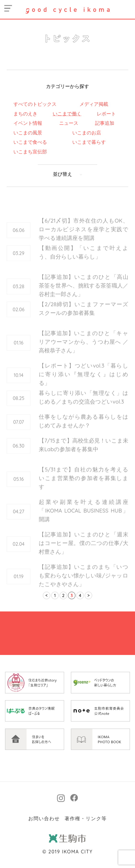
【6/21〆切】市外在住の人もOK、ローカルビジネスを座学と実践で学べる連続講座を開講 (84, 235)
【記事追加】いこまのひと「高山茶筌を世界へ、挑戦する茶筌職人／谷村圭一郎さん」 (84, 291)
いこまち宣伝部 (30, 152)
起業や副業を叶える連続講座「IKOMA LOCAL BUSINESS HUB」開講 (84, 516)
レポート (106, 114)
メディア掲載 (94, 104)
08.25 (19, 402)
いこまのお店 (87, 133)
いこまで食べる (30, 142)
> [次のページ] (89, 595)
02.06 (19, 313)
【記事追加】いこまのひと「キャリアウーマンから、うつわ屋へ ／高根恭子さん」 (84, 348)
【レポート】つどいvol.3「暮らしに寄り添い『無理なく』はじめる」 (84, 380)
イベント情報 (28, 123)
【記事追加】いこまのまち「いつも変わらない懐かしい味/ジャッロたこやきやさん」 (84, 581)
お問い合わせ (44, 842)
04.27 (19, 517)
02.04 (19, 550)
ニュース (69, 123)
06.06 (19, 236)
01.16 (19, 349)
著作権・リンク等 (86, 842)
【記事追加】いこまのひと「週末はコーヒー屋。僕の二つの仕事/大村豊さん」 (84, 549)
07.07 (19, 426)
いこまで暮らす (89, 142)
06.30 (19, 450)
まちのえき (25, 114)
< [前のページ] (47, 595)
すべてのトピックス (35, 104)
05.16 (19, 485)
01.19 (19, 582)
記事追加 (105, 123)
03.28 (19, 292)
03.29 (18, 257)
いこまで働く (67, 114)
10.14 (18, 381)
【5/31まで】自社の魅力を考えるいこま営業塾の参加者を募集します (84, 484)
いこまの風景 (28, 133)
